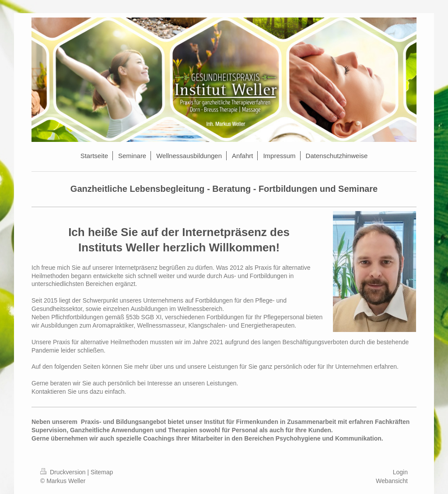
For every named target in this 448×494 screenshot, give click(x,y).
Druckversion (64, 472)
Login (400, 472)
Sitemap (102, 472)
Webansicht (392, 481)
